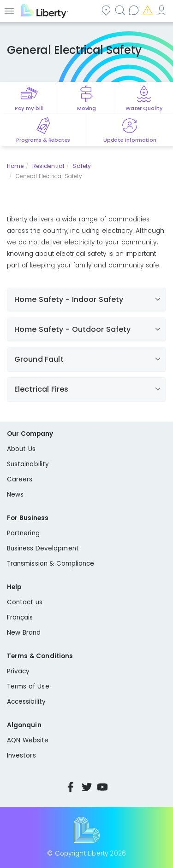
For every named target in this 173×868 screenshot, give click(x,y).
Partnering (23, 533)
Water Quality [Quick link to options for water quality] (144, 108)
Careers (20, 479)
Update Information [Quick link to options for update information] (130, 140)
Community (107, 10)
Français (20, 617)
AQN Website (28, 740)
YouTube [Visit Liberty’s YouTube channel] (102, 787)
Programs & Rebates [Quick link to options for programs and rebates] (43, 140)
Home (15, 166)
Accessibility (26, 702)
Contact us (135, 10)
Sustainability (28, 464)
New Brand (24, 633)
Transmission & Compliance (51, 564)
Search (121, 10)
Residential (48, 166)
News (15, 495)
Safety (82, 166)
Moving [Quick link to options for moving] (86, 108)
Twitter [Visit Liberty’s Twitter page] (87, 787)
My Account (162, 10)
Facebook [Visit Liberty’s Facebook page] (71, 787)
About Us (21, 449)
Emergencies (149, 10)
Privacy (18, 671)
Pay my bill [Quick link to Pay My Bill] (29, 108)
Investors (21, 755)
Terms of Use (28, 686)
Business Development (43, 548)
